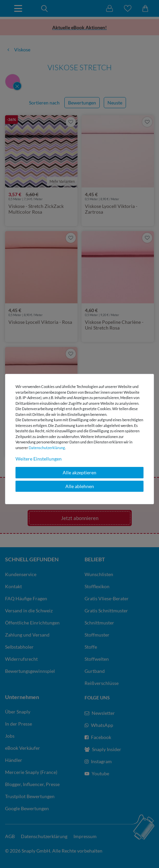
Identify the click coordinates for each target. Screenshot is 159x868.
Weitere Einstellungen (39, 459)
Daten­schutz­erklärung (47, 448)
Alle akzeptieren (79, 472)
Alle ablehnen (80, 486)
